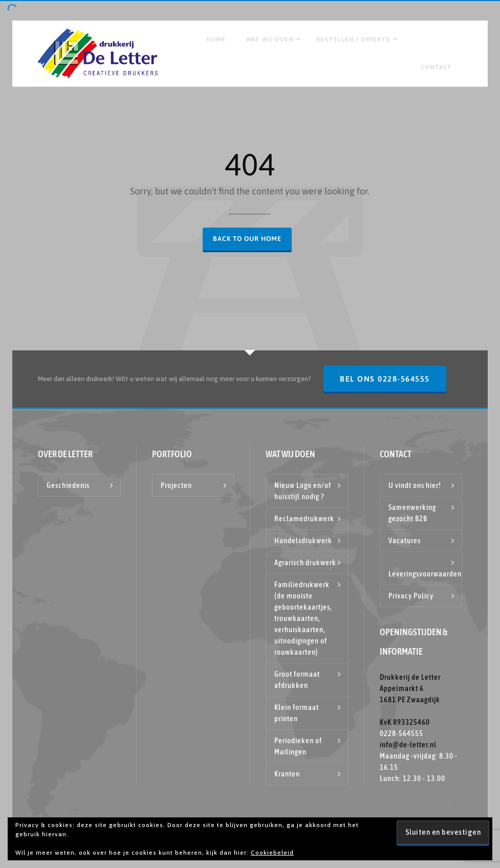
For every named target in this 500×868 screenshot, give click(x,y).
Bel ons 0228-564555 (385, 379)
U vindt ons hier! (415, 485)
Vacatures (405, 540)
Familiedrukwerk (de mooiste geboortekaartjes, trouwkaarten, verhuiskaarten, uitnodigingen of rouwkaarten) (303, 618)
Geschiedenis (68, 485)
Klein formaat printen (297, 713)
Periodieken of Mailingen (298, 746)
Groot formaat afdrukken (297, 680)
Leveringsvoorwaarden (425, 574)
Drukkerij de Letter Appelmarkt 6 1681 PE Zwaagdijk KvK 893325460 (410, 699)
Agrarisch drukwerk (305, 562)
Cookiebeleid (272, 853)
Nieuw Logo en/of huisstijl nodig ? (303, 491)
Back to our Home (247, 239)
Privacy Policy (411, 596)
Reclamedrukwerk (304, 518)
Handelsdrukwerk (303, 540)
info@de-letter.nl (408, 744)
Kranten (287, 774)
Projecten (176, 485)
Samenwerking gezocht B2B (412, 513)
